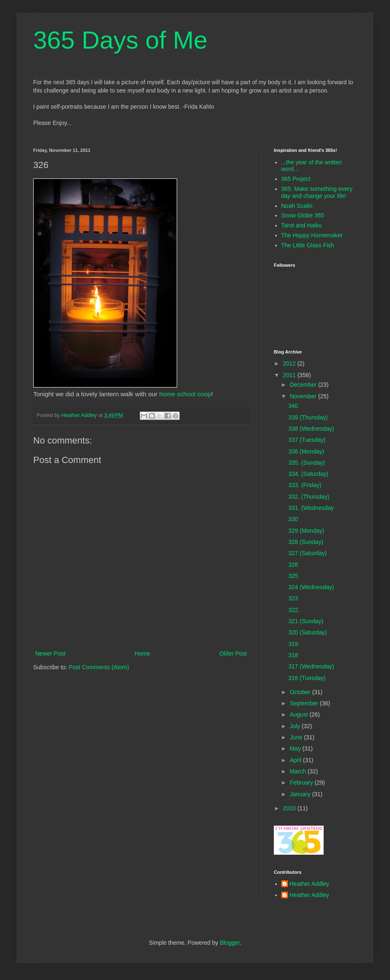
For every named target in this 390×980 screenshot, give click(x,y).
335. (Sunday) (307, 463)
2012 (290, 363)
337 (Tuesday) (307, 440)
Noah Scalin (297, 206)
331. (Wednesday (311, 508)
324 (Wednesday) (311, 587)
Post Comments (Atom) (99, 667)
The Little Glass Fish (308, 245)
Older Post (233, 653)
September (305, 703)
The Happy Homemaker (312, 235)
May (296, 748)
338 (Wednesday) (311, 429)
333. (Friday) (305, 485)
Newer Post (50, 653)
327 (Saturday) (308, 553)
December (304, 385)
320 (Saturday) (308, 632)
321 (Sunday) (306, 621)
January (301, 794)
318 (293, 655)
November (304, 396)
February (302, 783)
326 (293, 565)
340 (293, 406)
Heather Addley (310, 884)
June (297, 737)
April (296, 760)
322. (294, 610)
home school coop (185, 394)
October (301, 692)
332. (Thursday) (309, 497)
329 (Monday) (306, 531)
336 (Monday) (306, 451)
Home (142, 653)
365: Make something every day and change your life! (317, 192)
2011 (290, 375)
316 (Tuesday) (307, 678)
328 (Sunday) (306, 542)
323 (293, 598)
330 (293, 519)
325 (293, 576)
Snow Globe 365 (303, 215)
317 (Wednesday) (311, 666)
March (299, 771)
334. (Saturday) (308, 474)
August (299, 714)
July (296, 726)
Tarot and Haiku (302, 225)
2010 (290, 808)
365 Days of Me (120, 40)
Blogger (230, 943)
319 (293, 644)
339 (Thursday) (308, 417)
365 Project (296, 179)
